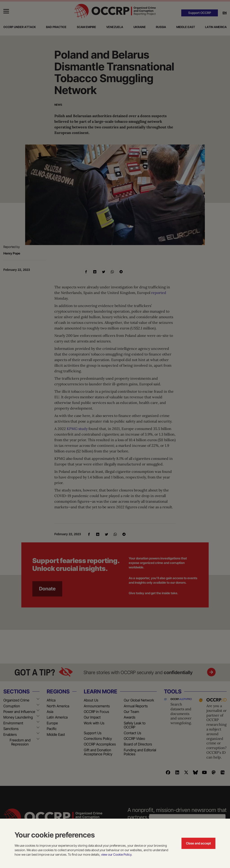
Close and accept (198, 843)
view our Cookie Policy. (117, 854)
